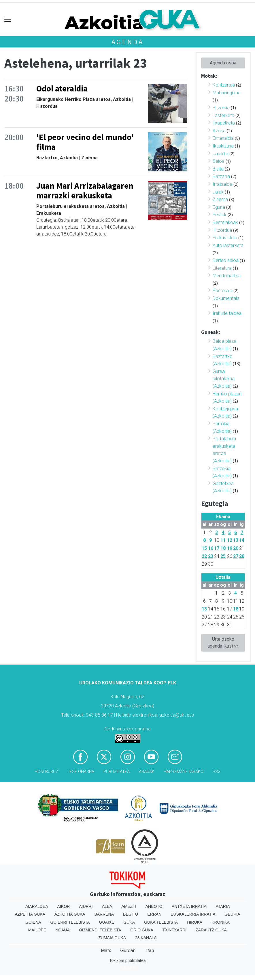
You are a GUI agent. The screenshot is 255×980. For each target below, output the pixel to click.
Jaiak (218, 192)
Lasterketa (223, 115)
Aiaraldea (37, 906)
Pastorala (222, 291)
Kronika (221, 922)
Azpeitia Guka (30, 914)
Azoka (219, 131)
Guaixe (107, 922)
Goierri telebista (70, 922)
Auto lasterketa (228, 245)
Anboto (154, 906)
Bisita (218, 169)
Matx (106, 951)
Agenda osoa (223, 63)
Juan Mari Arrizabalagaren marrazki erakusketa (85, 191)
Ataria (223, 906)
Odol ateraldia (62, 89)
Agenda (128, 42)
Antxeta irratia (189, 906)
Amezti (129, 906)
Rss (217, 772)
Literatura (222, 268)
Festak (220, 215)
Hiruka (195, 922)
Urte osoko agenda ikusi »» (223, 643)
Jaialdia (220, 154)
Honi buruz (46, 772)
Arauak (147, 772)
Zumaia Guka (112, 938)
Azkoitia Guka (70, 914)
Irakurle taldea (227, 313)
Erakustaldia (225, 238)
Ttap (150, 951)
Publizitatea (117, 772)
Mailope (37, 930)
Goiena (33, 922)
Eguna (219, 207)
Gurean (128, 951)
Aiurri (86, 906)
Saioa (219, 161)
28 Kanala (146, 938)
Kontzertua (224, 85)
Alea (107, 906)
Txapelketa (224, 123)
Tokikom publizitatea (127, 960)
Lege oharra (81, 772)
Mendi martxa (226, 276)
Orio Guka (142, 930)
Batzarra (221, 176)
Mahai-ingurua (227, 93)
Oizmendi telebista (100, 930)
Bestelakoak (225, 222)
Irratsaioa (222, 184)
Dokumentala (226, 298)
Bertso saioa (226, 260)
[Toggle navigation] (8, 19)
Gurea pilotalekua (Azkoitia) (224, 379)
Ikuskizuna (223, 146)
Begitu (131, 914)
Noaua (63, 930)
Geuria (233, 914)
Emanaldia (223, 138)
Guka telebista (161, 922)
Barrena (104, 914)
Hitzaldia (221, 108)
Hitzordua (222, 230)
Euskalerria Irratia (193, 914)
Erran (154, 914)
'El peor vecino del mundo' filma (85, 142)
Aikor (64, 906)
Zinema (220, 199)
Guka (129, 922)
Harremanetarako (184, 772)
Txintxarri (174, 930)
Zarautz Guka (211, 930)
